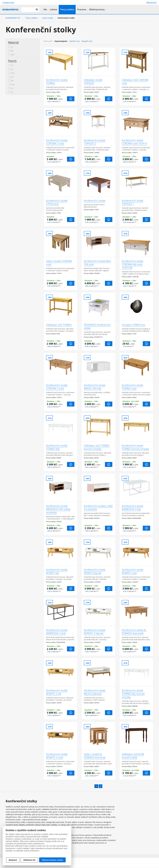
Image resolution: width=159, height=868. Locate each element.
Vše (45, 9)
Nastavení (13, 860)
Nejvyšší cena (87, 41)
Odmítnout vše (29, 860)
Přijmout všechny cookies (52, 860)
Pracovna (82, 9)
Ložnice (54, 9)
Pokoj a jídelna (67, 9)
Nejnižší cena (74, 41)
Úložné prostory (97, 9)
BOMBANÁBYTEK (13, 18)
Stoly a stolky (48, 18)
